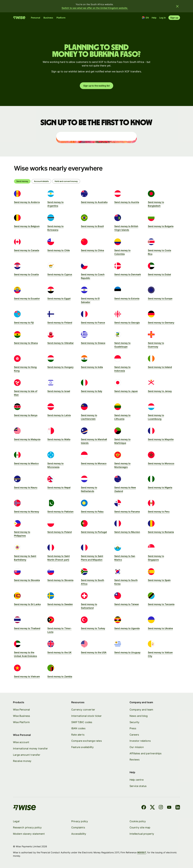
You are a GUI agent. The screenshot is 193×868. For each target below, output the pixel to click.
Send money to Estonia (127, 298)
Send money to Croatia (26, 274)
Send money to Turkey (93, 628)
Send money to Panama (127, 512)
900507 (142, 852)
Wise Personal (21, 710)
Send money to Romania (161, 532)
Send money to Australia (94, 202)
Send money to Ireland (160, 367)
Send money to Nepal (59, 487)
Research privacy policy (27, 828)
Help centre (137, 780)
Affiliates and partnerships (146, 753)
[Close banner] (177, 6)
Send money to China (93, 250)
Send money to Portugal (94, 532)
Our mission (137, 747)
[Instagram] (161, 808)
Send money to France (93, 323)
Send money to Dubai (159, 274)
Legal (16, 821)
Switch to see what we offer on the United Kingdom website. (95, 8)
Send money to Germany (161, 323)
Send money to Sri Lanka (27, 604)
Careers (134, 735)
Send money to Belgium (27, 226)
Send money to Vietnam (27, 676)
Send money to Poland (60, 532)
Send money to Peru (159, 512)
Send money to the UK (59, 652)
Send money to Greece (93, 343)
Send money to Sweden (60, 604)
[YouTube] (169, 808)
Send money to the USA (94, 652)
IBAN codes (78, 728)
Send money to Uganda (127, 628)
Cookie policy (138, 821)
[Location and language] (145, 18)
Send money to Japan (126, 391)
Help (154, 18)
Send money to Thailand (27, 628)
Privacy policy (80, 821)
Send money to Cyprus (60, 274)
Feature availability (83, 747)
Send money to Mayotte (161, 439)
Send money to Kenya (26, 415)
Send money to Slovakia (27, 580)
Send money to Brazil (92, 226)
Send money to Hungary (60, 367)
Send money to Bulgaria (161, 226)
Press (133, 728)
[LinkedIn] (178, 808)
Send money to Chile (59, 250)
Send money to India (92, 367)
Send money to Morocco (161, 463)
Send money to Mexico (26, 463)
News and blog (139, 716)
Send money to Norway (27, 512)
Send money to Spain (159, 580)
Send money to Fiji (24, 323)
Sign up (174, 18)
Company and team (141, 710)
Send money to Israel (59, 391)
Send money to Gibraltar (61, 343)
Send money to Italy (92, 391)
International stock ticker (87, 716)
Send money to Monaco (94, 463)
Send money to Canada (27, 250)
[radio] (41, 181)
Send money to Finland (60, 323)
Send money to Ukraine (160, 628)
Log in (163, 18)
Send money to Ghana (26, 343)
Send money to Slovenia (60, 580)
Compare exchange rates (87, 741)
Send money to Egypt (59, 298)
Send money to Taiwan (127, 604)
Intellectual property (142, 834)
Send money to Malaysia (27, 439)
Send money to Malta (59, 439)
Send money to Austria (127, 202)
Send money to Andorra (27, 202)
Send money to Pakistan (60, 512)
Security (134, 722)
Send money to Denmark (128, 274)
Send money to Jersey (160, 391)
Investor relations (140, 741)
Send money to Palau (92, 512)
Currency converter (83, 710)
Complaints (78, 828)
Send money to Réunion (127, 532)
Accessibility (79, 834)
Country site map (140, 828)
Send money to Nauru (26, 487)
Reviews (135, 760)
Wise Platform (21, 722)
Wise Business (21, 716)
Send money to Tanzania (161, 604)
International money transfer (30, 749)
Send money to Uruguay (127, 652)
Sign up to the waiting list (96, 86)
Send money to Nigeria (160, 487)
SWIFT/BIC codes (82, 722)
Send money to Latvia (59, 415)
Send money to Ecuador (27, 298)
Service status (138, 786)
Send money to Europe (160, 298)
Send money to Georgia (127, 323)
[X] (152, 808)
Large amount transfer (27, 755)
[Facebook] (144, 808)
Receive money (22, 761)
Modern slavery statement (29, 834)
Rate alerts (78, 735)
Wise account (21, 742)
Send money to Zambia (60, 676)
